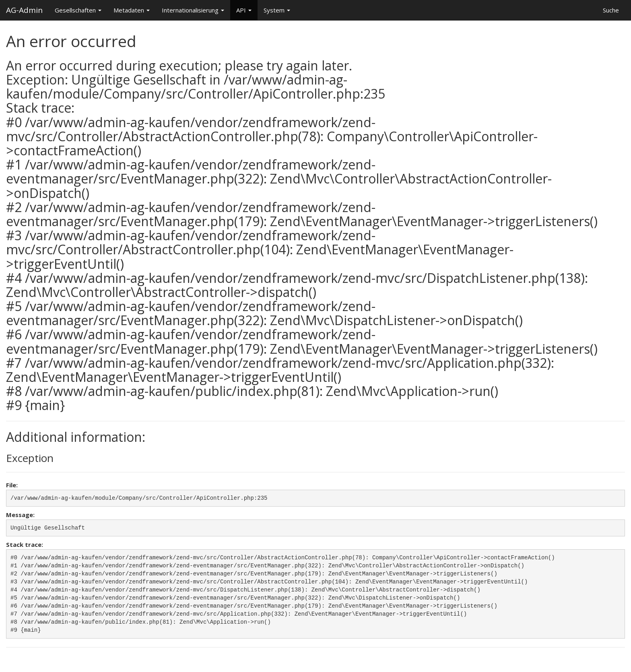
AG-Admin (24, 8)
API (244, 10)
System (277, 10)
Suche (611, 10)
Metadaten (132, 10)
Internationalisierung (193, 10)
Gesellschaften (78, 10)
